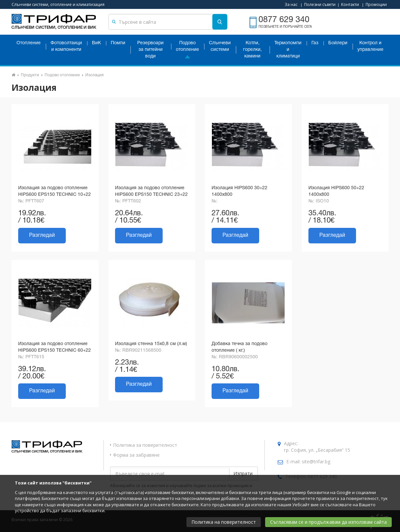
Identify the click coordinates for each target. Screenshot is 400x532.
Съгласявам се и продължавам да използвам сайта (328, 522)
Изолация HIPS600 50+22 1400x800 (336, 191)
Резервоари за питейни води (150, 50)
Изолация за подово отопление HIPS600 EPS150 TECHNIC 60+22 (55, 347)
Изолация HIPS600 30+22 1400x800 (240, 191)
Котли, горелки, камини (252, 50)
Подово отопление (187, 46)
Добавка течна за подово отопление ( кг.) (240, 347)
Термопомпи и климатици (288, 50)
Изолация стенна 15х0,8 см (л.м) (151, 344)
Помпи (118, 43)
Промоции (376, 4)
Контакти (350, 4)
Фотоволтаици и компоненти (66, 46)
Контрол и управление (370, 46)
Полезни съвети (320, 4)
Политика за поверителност (145, 445)
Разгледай (42, 235)
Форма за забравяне (136, 455)
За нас (291, 4)
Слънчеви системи (220, 46)
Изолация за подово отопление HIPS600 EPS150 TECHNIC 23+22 (151, 191)
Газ (315, 43)
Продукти (30, 75)
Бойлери (338, 43)
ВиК (96, 43)
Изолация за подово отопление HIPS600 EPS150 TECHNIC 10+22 (55, 191)
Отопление (29, 43)
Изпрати (243, 473)
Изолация (94, 75)
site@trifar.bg (316, 461)
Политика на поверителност (224, 522)
